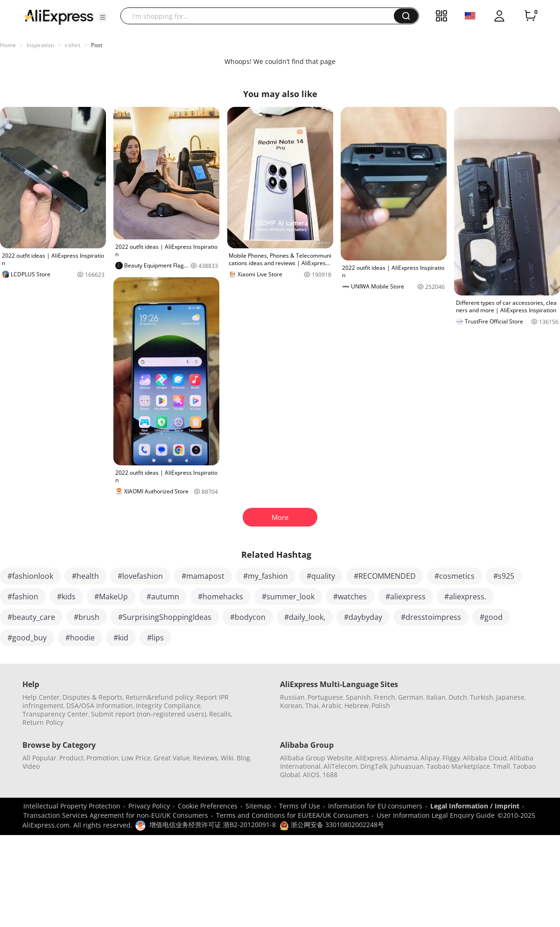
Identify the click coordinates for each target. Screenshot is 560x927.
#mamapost (203, 576)
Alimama (404, 758)
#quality (321, 576)
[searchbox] (261, 16)
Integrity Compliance (168, 706)
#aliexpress (406, 597)
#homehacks (220, 597)
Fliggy (451, 758)
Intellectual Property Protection (72, 806)
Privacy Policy (149, 806)
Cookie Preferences (208, 806)
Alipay (430, 758)
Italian (436, 697)
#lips (155, 638)
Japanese (510, 697)
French (385, 697)
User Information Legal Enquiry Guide (436, 815)
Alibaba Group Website (316, 758)
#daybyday (363, 617)
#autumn (163, 597)
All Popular (39, 758)
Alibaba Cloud (485, 758)
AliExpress (371, 758)
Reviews (205, 758)
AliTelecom (340, 766)
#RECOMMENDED (385, 576)
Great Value (172, 758)
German (411, 697)
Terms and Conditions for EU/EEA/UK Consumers (292, 815)
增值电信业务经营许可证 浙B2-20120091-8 (213, 825)
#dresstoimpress (431, 617)
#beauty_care (31, 617)
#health (85, 576)
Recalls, (221, 714)
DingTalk (374, 766)
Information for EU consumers (375, 806)
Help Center (41, 697)
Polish (381, 706)
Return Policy (43, 722)
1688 (330, 775)
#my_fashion (266, 576)
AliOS (311, 775)
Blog (243, 758)
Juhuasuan (407, 766)
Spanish (358, 697)
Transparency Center (55, 714)
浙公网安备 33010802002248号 (332, 825)
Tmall (501, 766)
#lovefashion (140, 576)
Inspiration (40, 45)
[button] (103, 17)
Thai (312, 706)
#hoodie (80, 638)
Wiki (227, 758)
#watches (350, 597)
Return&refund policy (159, 697)
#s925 (504, 576)
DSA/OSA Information (100, 706)
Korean (291, 706)
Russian (292, 697)
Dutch (458, 697)
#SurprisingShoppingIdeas (165, 617)
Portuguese (325, 697)
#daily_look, (305, 617)
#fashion (23, 597)
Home (8, 45)
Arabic (332, 706)
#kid (121, 638)
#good (491, 617)
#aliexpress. (465, 597)
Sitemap (258, 806)
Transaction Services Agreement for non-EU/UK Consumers (116, 815)
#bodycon (248, 617)
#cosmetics (455, 576)
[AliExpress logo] (59, 16)
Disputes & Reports (93, 697)
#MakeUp (111, 597)
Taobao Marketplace (458, 766)
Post (97, 45)
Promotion (102, 758)
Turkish (482, 697)
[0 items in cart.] (530, 16)
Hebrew (357, 706)
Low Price (136, 758)
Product (71, 758)
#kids (66, 597)
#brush (87, 617)
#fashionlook (30, 576)
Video (31, 766)
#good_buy (27, 638)
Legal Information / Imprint (475, 806)
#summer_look (288, 597)
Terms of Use (300, 806)
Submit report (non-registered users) (149, 714)
